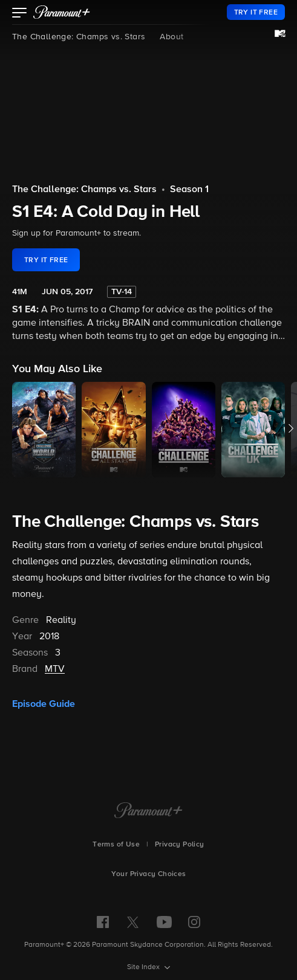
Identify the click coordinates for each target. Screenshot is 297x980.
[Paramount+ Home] (148, 811)
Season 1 (189, 190)
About (171, 37)
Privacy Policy (180, 845)
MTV (55, 669)
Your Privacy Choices (149, 874)
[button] (20, 14)
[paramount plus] (62, 12)
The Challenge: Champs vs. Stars (79, 37)
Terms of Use (116, 845)
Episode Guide (44, 704)
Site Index (144, 967)
